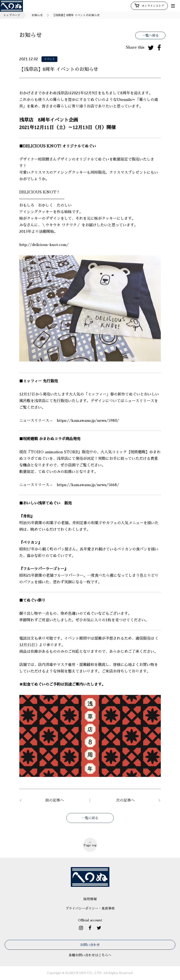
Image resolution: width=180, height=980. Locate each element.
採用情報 (90, 899)
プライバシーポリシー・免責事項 (90, 908)
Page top (90, 844)
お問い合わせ (90, 945)
